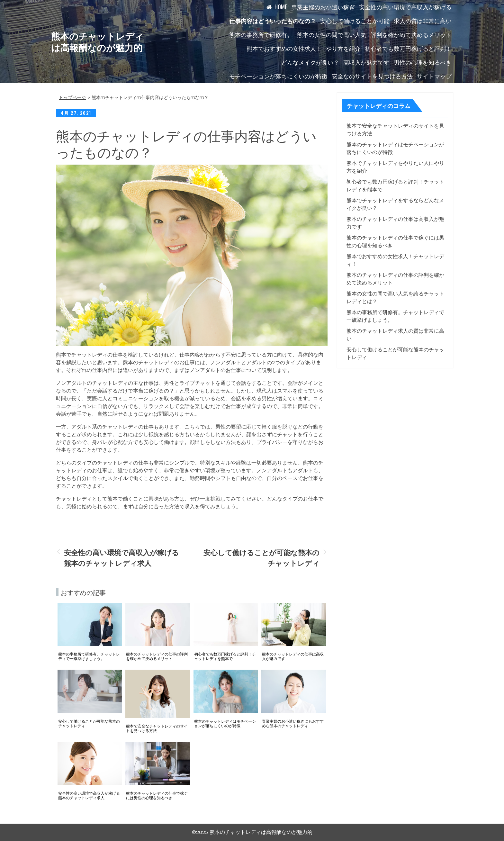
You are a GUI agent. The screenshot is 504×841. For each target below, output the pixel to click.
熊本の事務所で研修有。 (261, 34)
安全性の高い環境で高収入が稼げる (405, 7)
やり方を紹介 (343, 48)
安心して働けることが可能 (355, 21)
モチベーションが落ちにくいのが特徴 (278, 76)
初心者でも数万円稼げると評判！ (408, 48)
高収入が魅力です (366, 62)
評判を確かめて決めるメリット (411, 34)
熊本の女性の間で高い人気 (332, 34)
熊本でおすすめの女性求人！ (284, 48)
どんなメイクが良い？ (310, 62)
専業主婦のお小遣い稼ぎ (323, 7)
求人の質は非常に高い (423, 21)
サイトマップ (434, 76)
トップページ (72, 97)
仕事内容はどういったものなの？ (273, 21)
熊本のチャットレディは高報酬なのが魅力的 (97, 41)
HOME (281, 7)
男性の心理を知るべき (423, 62)
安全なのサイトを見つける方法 (372, 76)
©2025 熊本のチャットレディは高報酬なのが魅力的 (252, 832)
